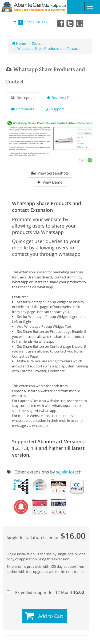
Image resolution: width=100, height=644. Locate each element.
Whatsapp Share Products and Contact (48, 48)
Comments (23, 109)
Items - (30, 22)
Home (19, 43)
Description (23, 98)
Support (55, 109)
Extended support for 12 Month (45, 592)
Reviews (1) (58, 98)
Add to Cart (51, 616)
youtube (80, 23)
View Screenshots (50, 173)
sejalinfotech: (69, 472)
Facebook (60, 23)
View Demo (50, 182)
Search (37, 43)
